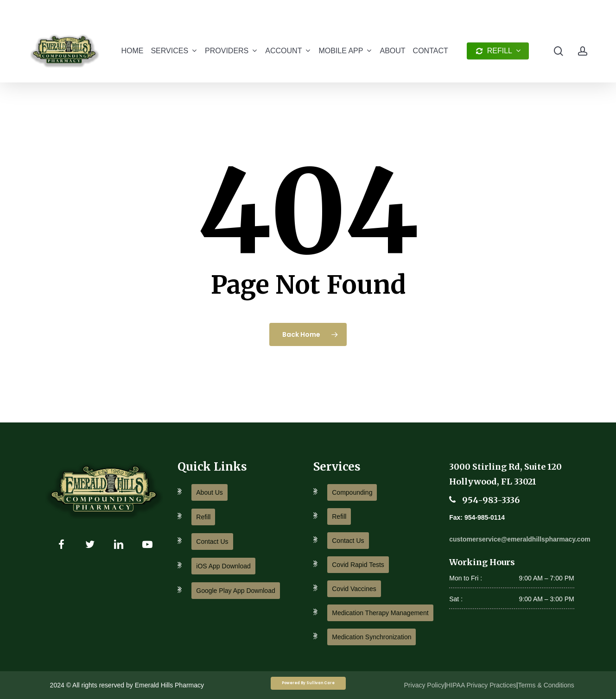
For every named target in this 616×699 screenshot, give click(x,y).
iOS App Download (223, 566)
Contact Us (212, 542)
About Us (210, 492)
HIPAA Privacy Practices (481, 685)
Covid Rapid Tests (358, 565)
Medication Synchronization (372, 637)
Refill (203, 517)
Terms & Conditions (546, 685)
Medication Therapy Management (380, 613)
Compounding (352, 492)
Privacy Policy (424, 685)
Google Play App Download (235, 591)
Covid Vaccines (354, 589)
